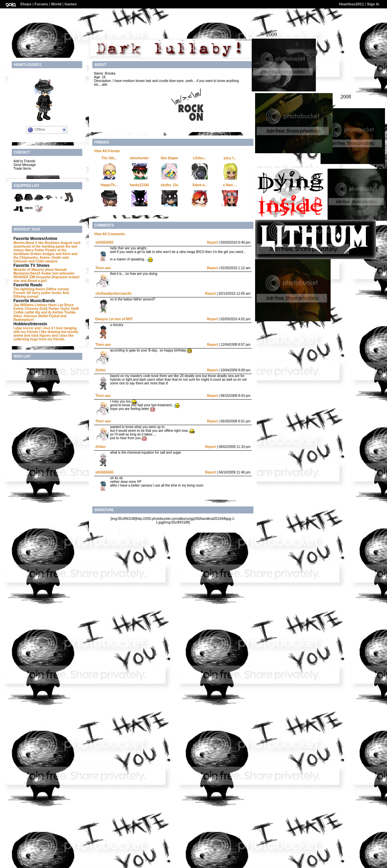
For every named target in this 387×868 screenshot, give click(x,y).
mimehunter (139, 158)
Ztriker (101, 370)
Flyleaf (54, 316)
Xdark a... (200, 185)
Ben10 (35, 273)
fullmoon (20, 261)
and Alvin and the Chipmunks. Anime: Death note (45, 256)
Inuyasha (43, 277)
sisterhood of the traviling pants (39, 246)
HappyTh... (109, 185)
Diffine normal (57, 289)
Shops (26, 4)
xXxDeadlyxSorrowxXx (113, 294)
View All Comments (109, 234)
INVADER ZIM (24, 277)
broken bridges (43, 254)
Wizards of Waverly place (34, 270)
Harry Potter (35, 250)
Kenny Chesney (26, 309)
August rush (71, 243)
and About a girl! (34, 281)
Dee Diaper (170, 158)
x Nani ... (230, 185)
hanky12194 (139, 185)
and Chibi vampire (43, 261)
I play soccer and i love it (33, 328)
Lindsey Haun (46, 305)
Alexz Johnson (25, 316)
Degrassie (59, 277)
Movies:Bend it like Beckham (37, 243)
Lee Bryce (66, 305)
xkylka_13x (170, 185)
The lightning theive (29, 289)
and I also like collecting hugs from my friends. (44, 337)
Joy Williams (24, 305)
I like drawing (50, 332)
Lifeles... (200, 158)
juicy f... (230, 158)
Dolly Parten (49, 309)
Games (71, 4)
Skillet (43, 316)
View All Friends (107, 151)
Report (212, 242)
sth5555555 (104, 242)
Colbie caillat (24, 312)
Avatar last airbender (58, 273)
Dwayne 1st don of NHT (114, 319)
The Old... (109, 158)
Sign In (373, 4)
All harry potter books (44, 293)
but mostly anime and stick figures (46, 334)
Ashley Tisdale (64, 312)
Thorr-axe (103, 268)
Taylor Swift (69, 309)
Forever (20, 293)
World (56, 4)
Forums (41, 4)
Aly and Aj (43, 312)
